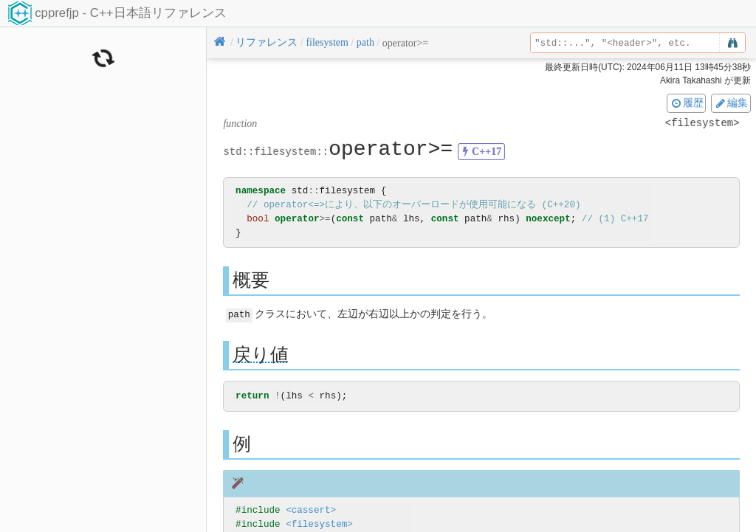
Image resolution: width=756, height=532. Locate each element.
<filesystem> (319, 524)
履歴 (687, 103)
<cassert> (311, 510)
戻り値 (261, 354)
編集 (731, 103)
